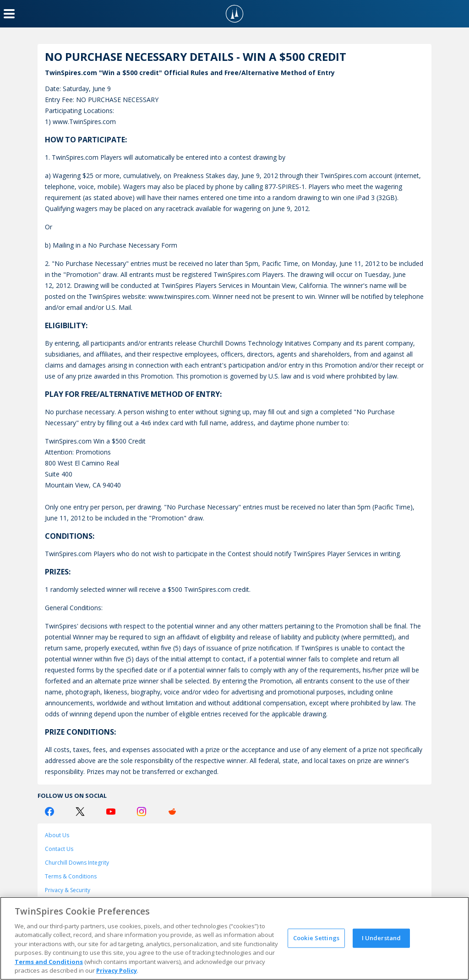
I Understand (382, 938)
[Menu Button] (9, 14)
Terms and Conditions (49, 962)
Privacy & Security (68, 890)
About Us (57, 835)
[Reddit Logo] (172, 812)
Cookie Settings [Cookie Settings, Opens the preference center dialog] (316, 938)
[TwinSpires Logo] (234, 14)
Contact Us (59, 849)
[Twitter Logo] (80, 812)
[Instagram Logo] (142, 812)
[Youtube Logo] (111, 812)
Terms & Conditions (71, 876)
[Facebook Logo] (49, 812)
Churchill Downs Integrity (77, 863)
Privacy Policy (117, 970)
